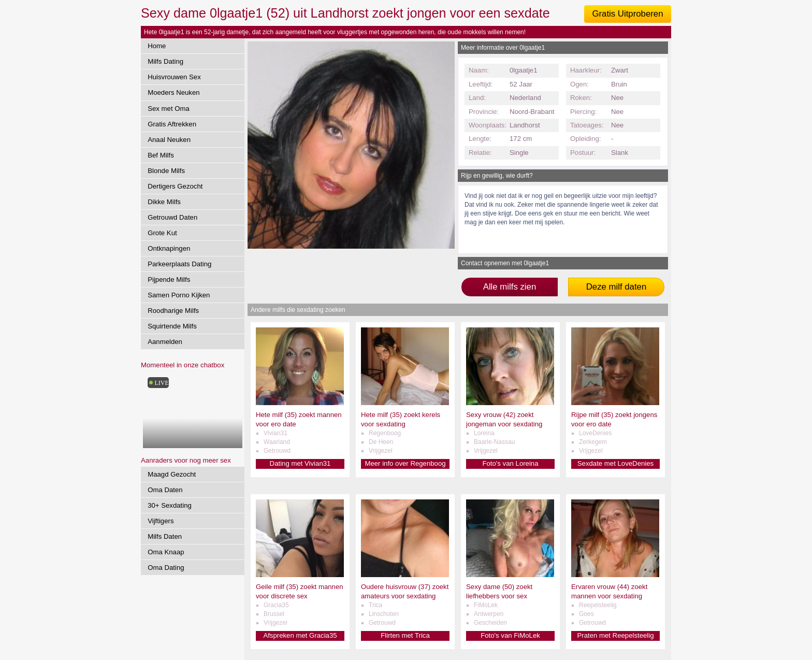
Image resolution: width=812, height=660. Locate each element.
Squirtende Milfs (172, 326)
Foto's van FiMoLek (510, 635)
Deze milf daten (617, 287)
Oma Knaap (166, 552)
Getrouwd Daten (172, 217)
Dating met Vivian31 (300, 463)
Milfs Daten (165, 536)
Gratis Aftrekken (172, 124)
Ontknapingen (169, 248)
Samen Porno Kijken (179, 295)
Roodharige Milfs (173, 311)
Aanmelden (165, 342)
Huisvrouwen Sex (174, 77)
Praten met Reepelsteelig (615, 635)
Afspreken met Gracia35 (300, 635)
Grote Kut (162, 233)
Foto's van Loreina (510, 463)
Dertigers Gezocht (175, 186)
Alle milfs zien (510, 287)
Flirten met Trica (405, 635)
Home (157, 46)
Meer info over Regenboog (405, 463)
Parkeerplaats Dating (179, 264)
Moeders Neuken (173, 92)
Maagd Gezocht (172, 474)
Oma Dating (166, 568)
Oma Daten (165, 490)
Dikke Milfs (164, 202)
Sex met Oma (169, 109)
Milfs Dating (165, 61)
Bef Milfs (161, 155)
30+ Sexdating (170, 505)
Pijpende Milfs (169, 279)
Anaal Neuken (169, 140)
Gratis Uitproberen (627, 14)
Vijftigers (161, 521)
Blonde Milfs (166, 171)
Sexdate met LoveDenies (615, 463)
